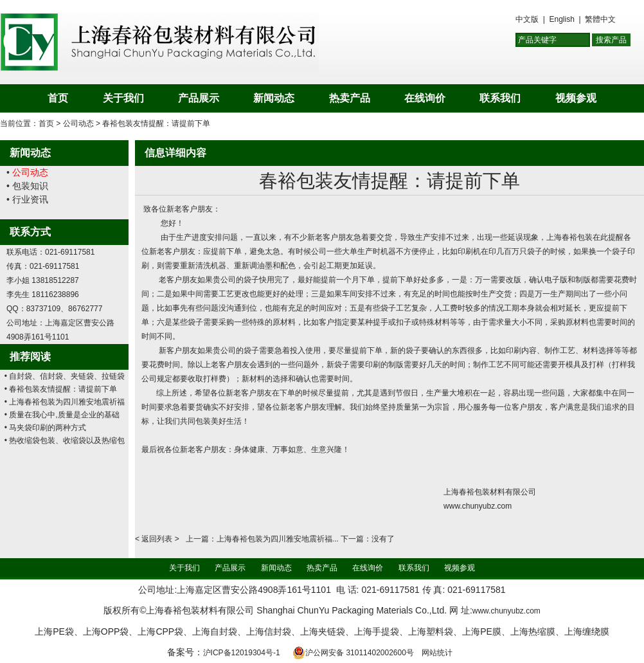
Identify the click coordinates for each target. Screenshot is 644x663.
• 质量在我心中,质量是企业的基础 (62, 415)
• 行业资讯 (27, 199)
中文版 (527, 19)
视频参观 (576, 98)
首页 (58, 98)
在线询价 (425, 98)
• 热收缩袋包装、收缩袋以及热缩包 (65, 440)
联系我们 (500, 98)
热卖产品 (350, 98)
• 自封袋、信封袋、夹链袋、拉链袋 (65, 376)
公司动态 (78, 123)
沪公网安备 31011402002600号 (353, 653)
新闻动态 (274, 98)
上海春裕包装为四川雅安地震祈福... (278, 539)
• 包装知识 (27, 186)
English (561, 19)
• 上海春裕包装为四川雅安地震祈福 (65, 402)
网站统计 (437, 653)
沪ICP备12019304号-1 (242, 653)
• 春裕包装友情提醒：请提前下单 (61, 389)
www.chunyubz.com (506, 611)
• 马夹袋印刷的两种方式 (46, 428)
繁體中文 (600, 19)
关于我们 (123, 98)
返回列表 (157, 539)
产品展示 (199, 98)
